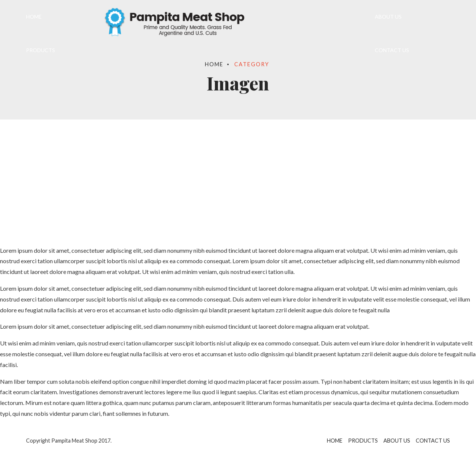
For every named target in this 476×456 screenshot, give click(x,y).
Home (214, 64)
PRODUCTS (41, 50)
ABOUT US (388, 17)
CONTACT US (392, 50)
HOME (34, 17)
